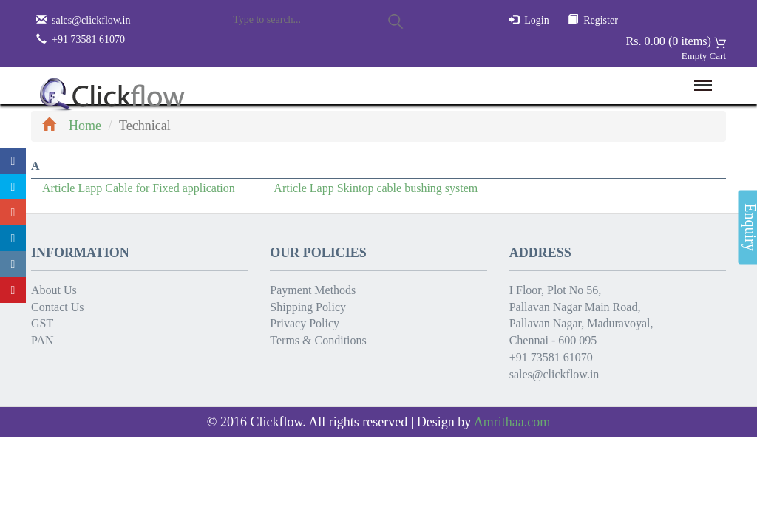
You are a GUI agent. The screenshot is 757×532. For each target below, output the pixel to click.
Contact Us (58, 307)
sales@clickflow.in (91, 20)
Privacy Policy (305, 323)
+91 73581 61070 (551, 357)
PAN (43, 340)
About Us (54, 290)
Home (72, 126)
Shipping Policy (308, 307)
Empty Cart (704, 56)
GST (42, 323)
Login (536, 20)
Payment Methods (313, 290)
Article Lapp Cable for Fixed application (139, 188)
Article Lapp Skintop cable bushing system (376, 188)
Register (601, 20)
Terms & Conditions (318, 340)
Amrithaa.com (512, 422)
